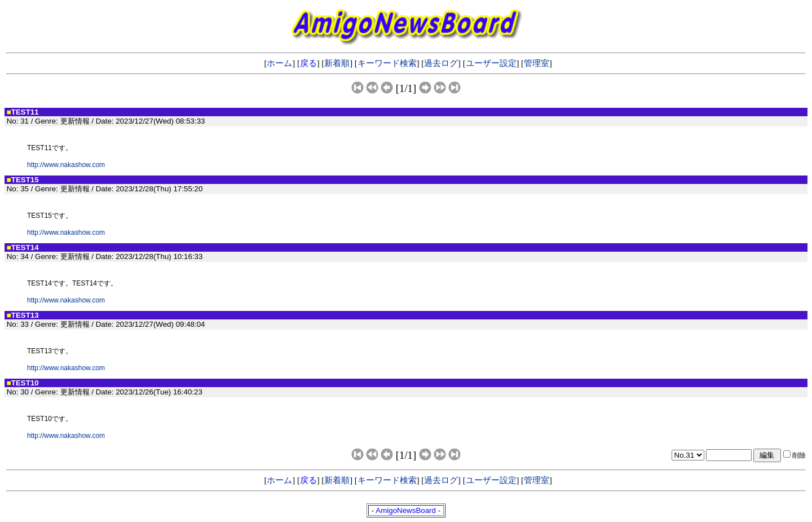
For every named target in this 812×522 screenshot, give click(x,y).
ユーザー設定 (491, 63)
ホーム (279, 63)
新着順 (337, 63)
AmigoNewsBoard (406, 510)
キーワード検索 (387, 63)
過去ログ (441, 63)
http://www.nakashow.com (66, 165)
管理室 (537, 63)
